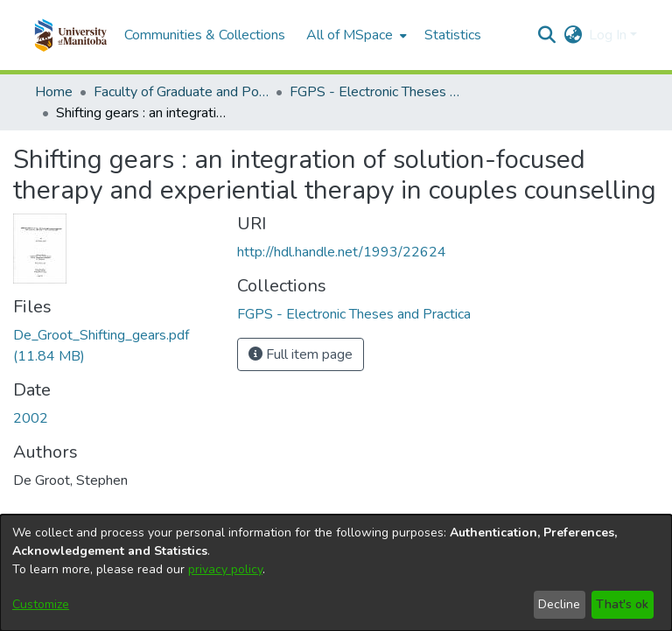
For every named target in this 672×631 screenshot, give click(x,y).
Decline (559, 604)
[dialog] (336, 573)
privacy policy (225, 569)
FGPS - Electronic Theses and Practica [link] (377, 92)
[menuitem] (355, 35)
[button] (70, 35)
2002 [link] (31, 418)
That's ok (622, 604)
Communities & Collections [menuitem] (205, 35)
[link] (354, 314)
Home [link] (54, 92)
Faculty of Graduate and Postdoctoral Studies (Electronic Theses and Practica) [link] (181, 92)
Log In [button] (609, 35)
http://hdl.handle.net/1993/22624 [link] (342, 252)
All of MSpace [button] (350, 35)
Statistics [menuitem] (453, 35)
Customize (41, 604)
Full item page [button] (301, 354)
